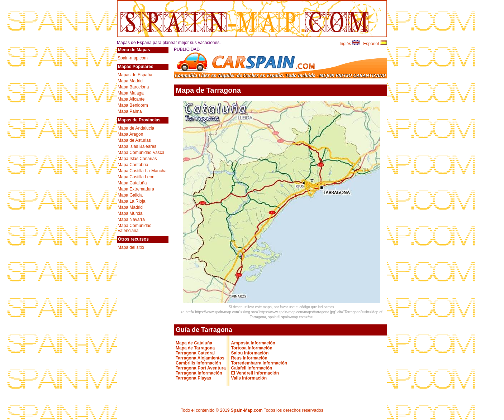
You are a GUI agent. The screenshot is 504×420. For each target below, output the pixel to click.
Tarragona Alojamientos (200, 358)
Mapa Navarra (131, 219)
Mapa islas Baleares (137, 146)
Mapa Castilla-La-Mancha (142, 171)
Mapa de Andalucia (136, 128)
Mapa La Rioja (131, 201)
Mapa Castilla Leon (136, 177)
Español (375, 44)
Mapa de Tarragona (195, 348)
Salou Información (250, 353)
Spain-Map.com (247, 410)
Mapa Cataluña (132, 183)
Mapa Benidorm (133, 105)
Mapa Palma (130, 111)
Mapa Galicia (130, 195)
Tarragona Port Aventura (201, 368)
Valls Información (249, 378)
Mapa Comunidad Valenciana (135, 228)
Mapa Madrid (130, 81)
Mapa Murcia (130, 213)
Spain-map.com (133, 58)
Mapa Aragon (130, 134)
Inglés (349, 44)
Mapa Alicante (131, 99)
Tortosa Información (252, 348)
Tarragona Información (199, 373)
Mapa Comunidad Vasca (141, 153)
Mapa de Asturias (134, 140)
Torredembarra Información (259, 363)
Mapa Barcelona (133, 87)
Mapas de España (135, 75)
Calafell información (252, 368)
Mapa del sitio (131, 247)
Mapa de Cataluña (194, 343)
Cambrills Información (198, 363)
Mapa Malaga (131, 93)
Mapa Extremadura (136, 189)
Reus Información (249, 358)
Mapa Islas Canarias (137, 159)
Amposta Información (253, 343)
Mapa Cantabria (133, 165)
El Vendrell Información (255, 373)
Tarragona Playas (193, 378)
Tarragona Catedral (195, 353)
